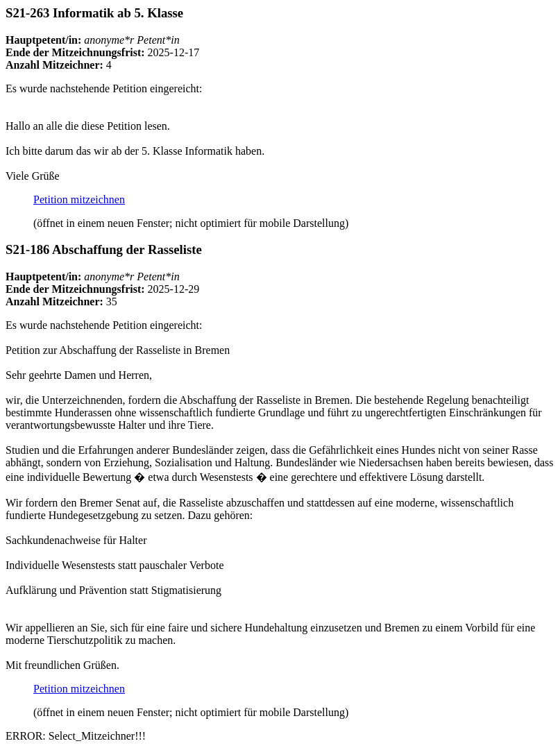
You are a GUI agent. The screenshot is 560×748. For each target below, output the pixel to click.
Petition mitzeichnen (79, 199)
